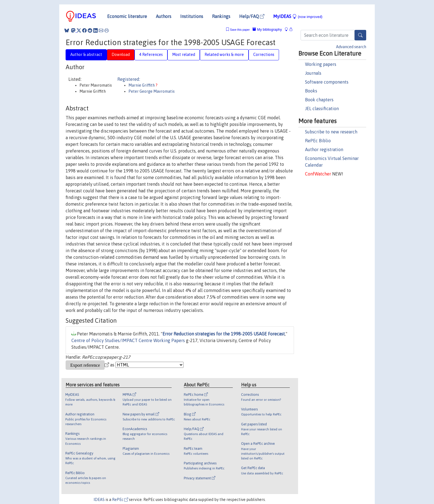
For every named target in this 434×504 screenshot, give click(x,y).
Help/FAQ (252, 16)
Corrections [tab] (264, 55)
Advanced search (351, 47)
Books (311, 91)
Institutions (192, 16)
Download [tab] (121, 55)
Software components (327, 82)
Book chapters (319, 100)
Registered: (129, 79)
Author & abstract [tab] (86, 55)
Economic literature (127, 16)
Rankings (221, 16)
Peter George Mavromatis (152, 91)
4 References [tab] (151, 55)
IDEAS (99, 500)
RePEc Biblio (318, 141)
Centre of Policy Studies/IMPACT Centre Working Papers (128, 340)
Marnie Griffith (142, 85)
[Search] (360, 35)
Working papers (321, 64)
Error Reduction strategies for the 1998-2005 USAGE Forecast (224, 334)
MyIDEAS (298, 16)
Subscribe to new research (331, 132)
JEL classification (322, 108)
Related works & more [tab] (224, 55)
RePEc (120, 500)
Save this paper (240, 30)
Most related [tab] (184, 55)
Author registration (324, 149)
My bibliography (267, 29)
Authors (164, 16)
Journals (313, 73)
